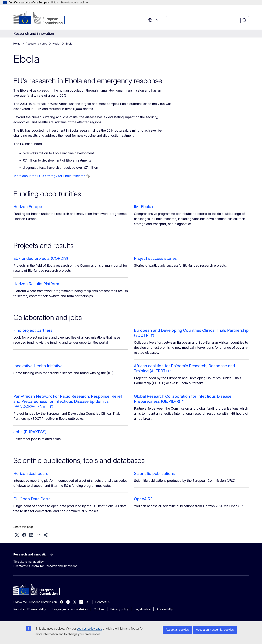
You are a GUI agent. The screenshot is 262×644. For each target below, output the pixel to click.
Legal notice (143, 609)
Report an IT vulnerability (30, 609)
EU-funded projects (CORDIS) (41, 258)
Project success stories (155, 258)
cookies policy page (90, 629)
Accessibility (165, 609)
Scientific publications (154, 473)
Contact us (102, 602)
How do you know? (75, 2)
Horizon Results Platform (36, 284)
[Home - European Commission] (43, 18)
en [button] (153, 20)
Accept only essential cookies (215, 630)
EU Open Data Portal (32, 499)
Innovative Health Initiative (38, 366)
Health (56, 44)
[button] (17, 535)
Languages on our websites (70, 609)
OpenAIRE (143, 499)
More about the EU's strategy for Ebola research (49, 176)
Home (17, 44)
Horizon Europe (28, 207)
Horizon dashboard (31, 473)
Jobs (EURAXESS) (30, 432)
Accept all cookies (177, 630)
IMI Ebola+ (144, 207)
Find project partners (33, 330)
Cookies (99, 609)
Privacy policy (120, 609)
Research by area (36, 44)
